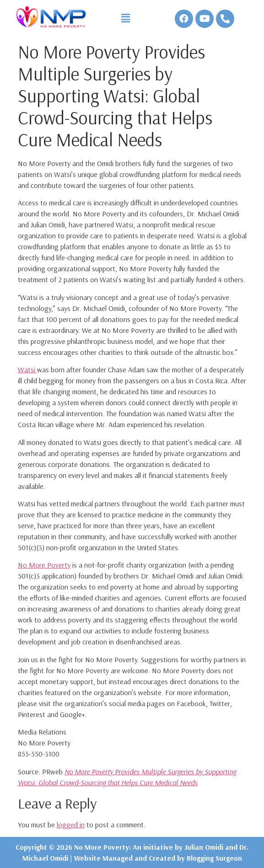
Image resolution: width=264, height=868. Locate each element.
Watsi (27, 370)
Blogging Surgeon (214, 858)
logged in (71, 825)
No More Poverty (44, 565)
